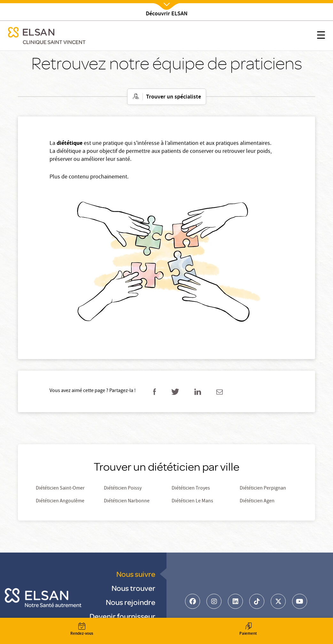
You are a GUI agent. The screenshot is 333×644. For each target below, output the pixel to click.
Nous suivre (136, 574)
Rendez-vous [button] (82, 630)
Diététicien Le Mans (192, 501)
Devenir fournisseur (122, 616)
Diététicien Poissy (123, 489)
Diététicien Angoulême (60, 501)
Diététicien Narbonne (127, 501)
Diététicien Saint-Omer (60, 489)
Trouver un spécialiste (174, 97)
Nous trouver (133, 588)
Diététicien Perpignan (263, 489)
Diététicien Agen (257, 501)
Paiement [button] (248, 630)
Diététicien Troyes (191, 489)
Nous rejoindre (131, 602)
